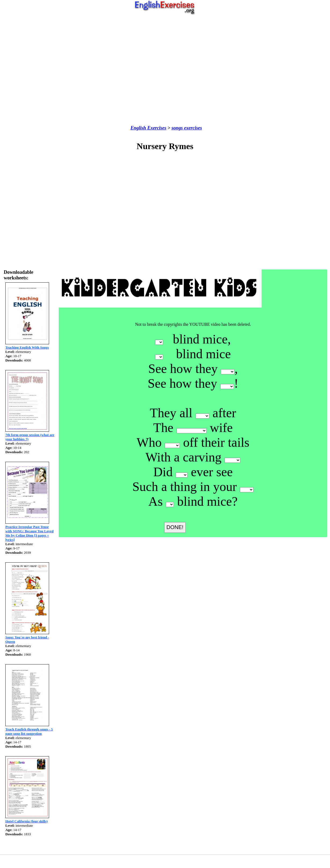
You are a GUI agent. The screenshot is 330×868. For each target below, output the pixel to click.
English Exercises (148, 128)
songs (177, 128)
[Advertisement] (164, 70)
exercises (192, 128)
